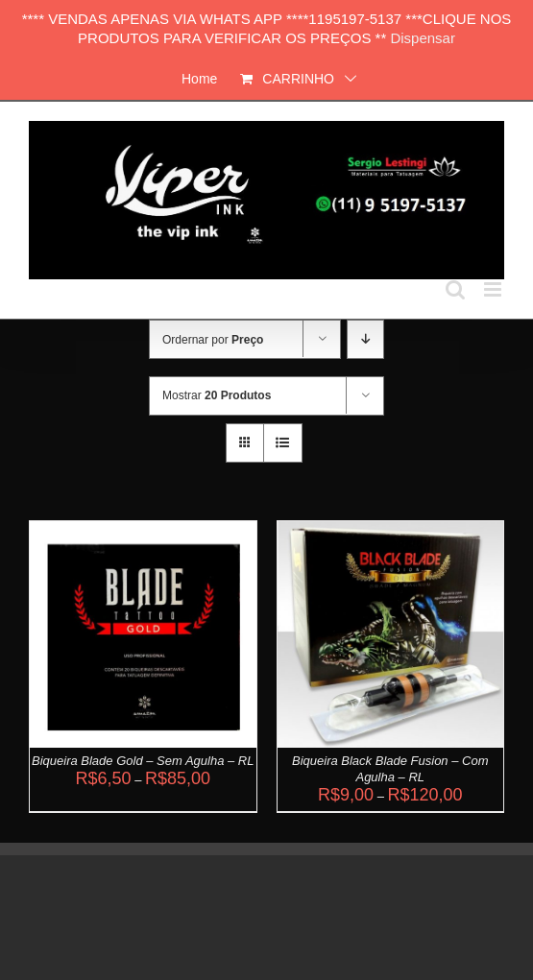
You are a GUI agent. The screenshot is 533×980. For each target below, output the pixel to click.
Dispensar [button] (423, 38)
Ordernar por (213, 340)
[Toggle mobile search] (455, 289)
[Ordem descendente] (365, 339)
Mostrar (217, 395)
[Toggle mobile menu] (494, 289)
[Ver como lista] (283, 443)
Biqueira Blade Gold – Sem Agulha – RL (143, 761)
